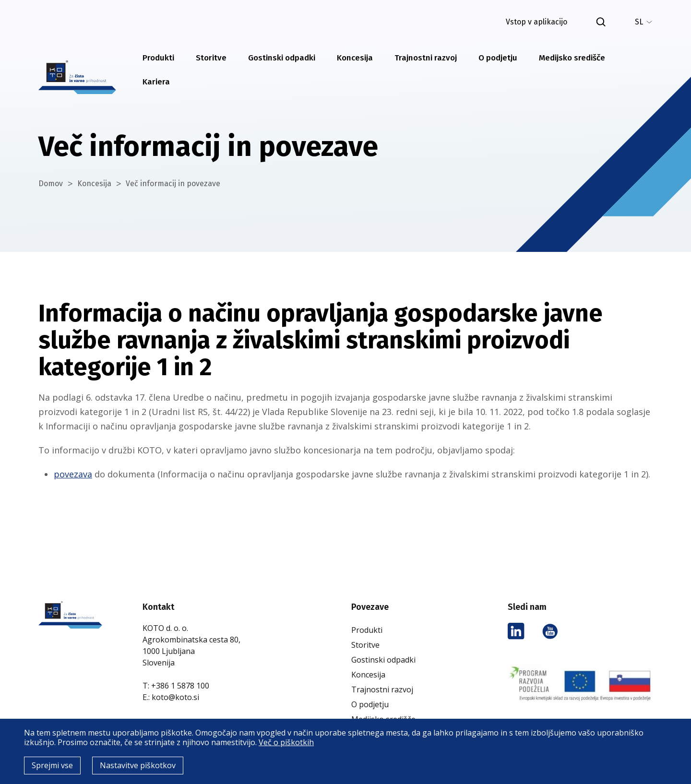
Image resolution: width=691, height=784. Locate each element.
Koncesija (355, 58)
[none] (644, 22)
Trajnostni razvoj (426, 58)
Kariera (156, 82)
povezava (73, 474)
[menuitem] (644, 22)
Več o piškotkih (286, 742)
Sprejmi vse (52, 765)
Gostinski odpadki (282, 58)
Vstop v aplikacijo (536, 22)
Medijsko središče (572, 58)
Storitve (211, 58)
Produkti (158, 58)
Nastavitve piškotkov (138, 765)
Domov (51, 184)
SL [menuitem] (639, 22)
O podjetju (498, 58)
